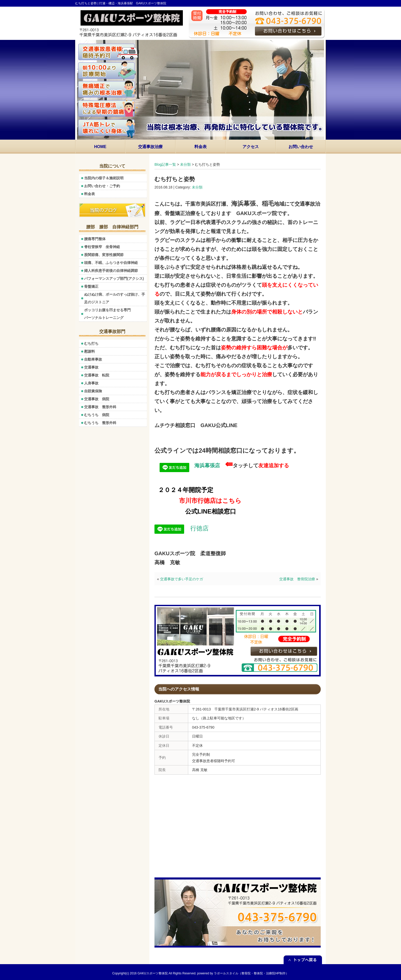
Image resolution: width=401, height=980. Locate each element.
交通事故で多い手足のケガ (182, 579)
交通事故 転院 (97, 375)
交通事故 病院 (97, 399)
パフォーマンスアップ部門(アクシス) (114, 279)
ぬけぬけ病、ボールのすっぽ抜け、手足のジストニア (115, 298)
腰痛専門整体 (95, 239)
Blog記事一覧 (165, 164)
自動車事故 (93, 359)
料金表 (90, 194)
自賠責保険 (93, 391)
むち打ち (91, 343)
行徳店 (182, 528)
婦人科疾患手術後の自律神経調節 (113, 271)
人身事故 (91, 383)
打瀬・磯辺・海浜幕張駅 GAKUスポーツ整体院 (133, 3)
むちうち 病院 (97, 415)
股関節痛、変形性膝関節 (104, 255)
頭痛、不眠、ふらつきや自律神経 (111, 263)
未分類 (185, 164)
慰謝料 (90, 351)
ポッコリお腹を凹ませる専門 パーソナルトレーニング (115, 314)
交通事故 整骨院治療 (297, 579)
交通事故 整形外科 (100, 407)
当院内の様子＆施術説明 (104, 178)
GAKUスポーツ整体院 (153, 973)
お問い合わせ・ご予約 (102, 186)
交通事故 (91, 367)
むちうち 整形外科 (100, 423)
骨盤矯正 (91, 286)
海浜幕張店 (190, 465)
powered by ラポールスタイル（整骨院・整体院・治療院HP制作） (243, 973)
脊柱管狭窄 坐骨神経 (102, 247)
